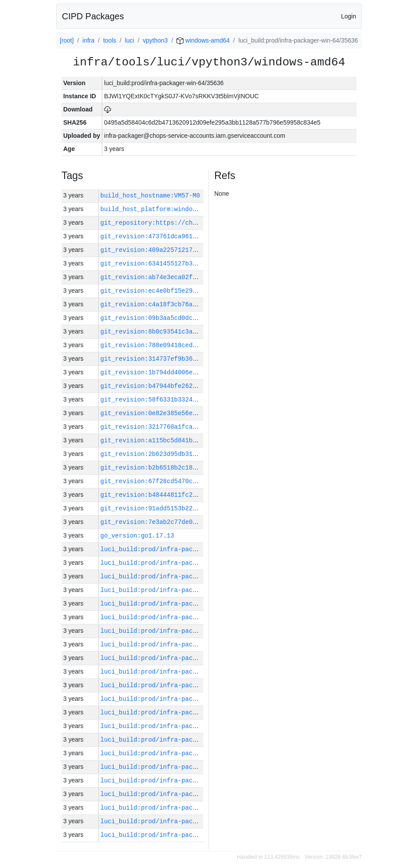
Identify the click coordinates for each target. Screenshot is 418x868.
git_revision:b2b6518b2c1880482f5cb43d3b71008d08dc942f (198, 468)
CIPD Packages (93, 16)
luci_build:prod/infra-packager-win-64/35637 (180, 740)
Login (349, 16)
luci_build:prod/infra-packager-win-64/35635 (180, 767)
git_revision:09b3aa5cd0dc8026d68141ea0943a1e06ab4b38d (198, 318)
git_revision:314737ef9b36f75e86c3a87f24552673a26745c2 (198, 359)
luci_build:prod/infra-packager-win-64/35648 (180, 590)
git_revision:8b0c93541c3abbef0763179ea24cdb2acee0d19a (198, 332)
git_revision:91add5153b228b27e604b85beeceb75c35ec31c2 (198, 508)
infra (88, 40)
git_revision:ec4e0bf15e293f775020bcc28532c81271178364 (198, 291)
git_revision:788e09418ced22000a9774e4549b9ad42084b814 (198, 345)
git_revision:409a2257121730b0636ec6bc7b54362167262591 (198, 250)
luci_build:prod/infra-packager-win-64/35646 (180, 617)
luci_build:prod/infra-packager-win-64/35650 (180, 563)
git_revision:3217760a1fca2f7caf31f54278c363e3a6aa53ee (198, 427)
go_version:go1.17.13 (137, 536)
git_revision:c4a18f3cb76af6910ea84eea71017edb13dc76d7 (198, 304)
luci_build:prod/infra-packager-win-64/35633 (180, 794)
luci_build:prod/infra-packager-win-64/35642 (180, 672)
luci (129, 40)
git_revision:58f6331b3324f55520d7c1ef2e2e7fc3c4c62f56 (198, 400)
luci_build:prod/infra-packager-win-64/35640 (180, 699)
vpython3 (155, 40)
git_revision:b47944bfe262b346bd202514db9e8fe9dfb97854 (198, 386)
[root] (67, 40)
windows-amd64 (203, 40)
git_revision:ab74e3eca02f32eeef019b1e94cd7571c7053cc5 (198, 277)
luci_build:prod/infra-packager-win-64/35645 (180, 631)
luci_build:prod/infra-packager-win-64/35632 (180, 808)
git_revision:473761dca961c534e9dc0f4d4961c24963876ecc (198, 236)
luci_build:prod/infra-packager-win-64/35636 (180, 753)
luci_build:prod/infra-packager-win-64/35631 (180, 821)
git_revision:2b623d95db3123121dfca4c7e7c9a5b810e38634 (198, 454)
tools (110, 40)
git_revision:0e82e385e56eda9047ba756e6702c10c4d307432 (198, 413)
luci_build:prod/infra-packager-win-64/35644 (180, 644)
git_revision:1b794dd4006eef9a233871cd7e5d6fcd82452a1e (198, 372)
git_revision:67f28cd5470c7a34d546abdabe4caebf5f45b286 (198, 481)
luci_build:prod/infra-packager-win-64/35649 (180, 576)
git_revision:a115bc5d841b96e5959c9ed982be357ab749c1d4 (198, 440)
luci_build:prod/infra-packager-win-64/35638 (180, 726)
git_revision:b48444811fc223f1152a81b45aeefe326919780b (198, 495)
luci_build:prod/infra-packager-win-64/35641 (180, 685)
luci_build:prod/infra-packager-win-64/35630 (180, 835)
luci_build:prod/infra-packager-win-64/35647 (180, 604)
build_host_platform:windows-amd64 (161, 209)
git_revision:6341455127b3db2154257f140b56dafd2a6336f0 (198, 264)
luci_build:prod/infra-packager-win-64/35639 (180, 712)
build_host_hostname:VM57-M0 (150, 195)
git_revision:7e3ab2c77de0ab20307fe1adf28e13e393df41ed (198, 522)
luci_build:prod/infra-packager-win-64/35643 (180, 658)
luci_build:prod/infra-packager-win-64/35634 (180, 780)
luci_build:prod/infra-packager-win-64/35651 (180, 549)
